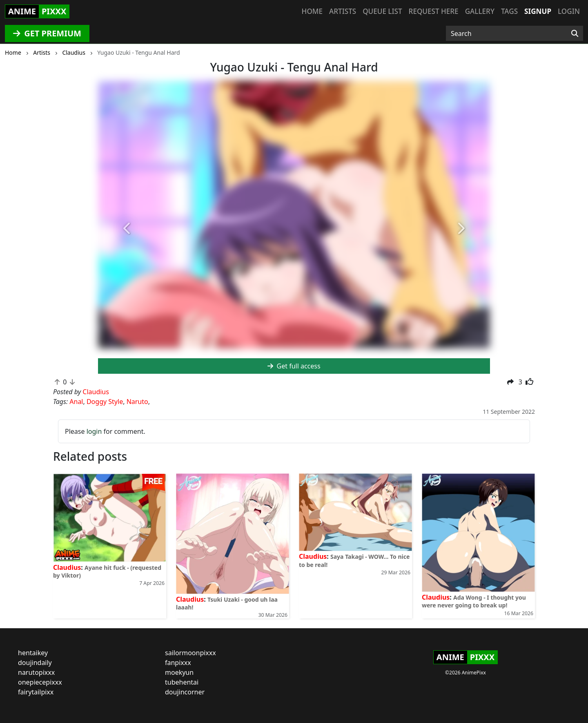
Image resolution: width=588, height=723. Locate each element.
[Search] (575, 33)
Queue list (382, 11)
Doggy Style (105, 402)
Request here (434, 11)
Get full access (294, 366)
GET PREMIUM (47, 33)
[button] (127, 229)
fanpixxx (178, 663)
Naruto (137, 402)
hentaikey (33, 653)
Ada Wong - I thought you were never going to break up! (474, 601)
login (94, 431)
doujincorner (185, 692)
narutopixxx (36, 672)
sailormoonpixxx (190, 653)
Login (569, 11)
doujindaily (35, 663)
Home (312, 11)
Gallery (480, 11)
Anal (76, 402)
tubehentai (182, 682)
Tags (509, 11)
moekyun (179, 672)
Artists (343, 11)
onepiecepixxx (40, 682)
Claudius (67, 567)
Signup (538, 11)
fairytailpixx (36, 692)
